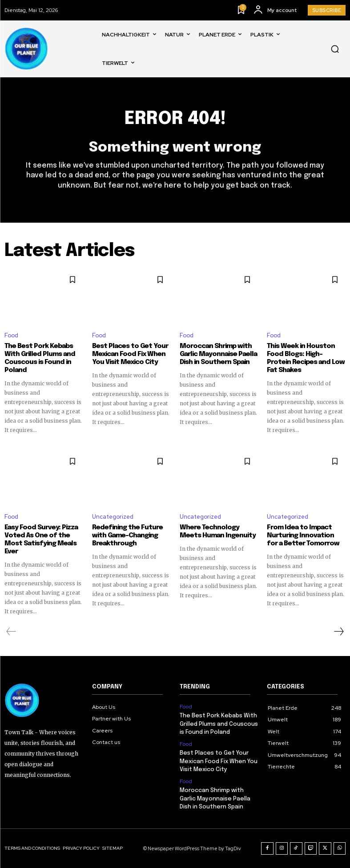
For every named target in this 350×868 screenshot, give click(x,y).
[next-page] (338, 632)
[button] (335, 49)
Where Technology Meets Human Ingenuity (218, 532)
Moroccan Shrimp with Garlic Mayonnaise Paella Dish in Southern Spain (218, 354)
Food (11, 335)
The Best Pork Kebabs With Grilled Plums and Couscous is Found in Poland (219, 724)
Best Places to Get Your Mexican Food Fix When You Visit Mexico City (130, 354)
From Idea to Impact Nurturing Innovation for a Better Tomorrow (303, 536)
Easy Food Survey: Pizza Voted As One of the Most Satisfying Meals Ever (41, 540)
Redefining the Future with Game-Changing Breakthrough (127, 536)
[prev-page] (11, 632)
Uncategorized (113, 517)
